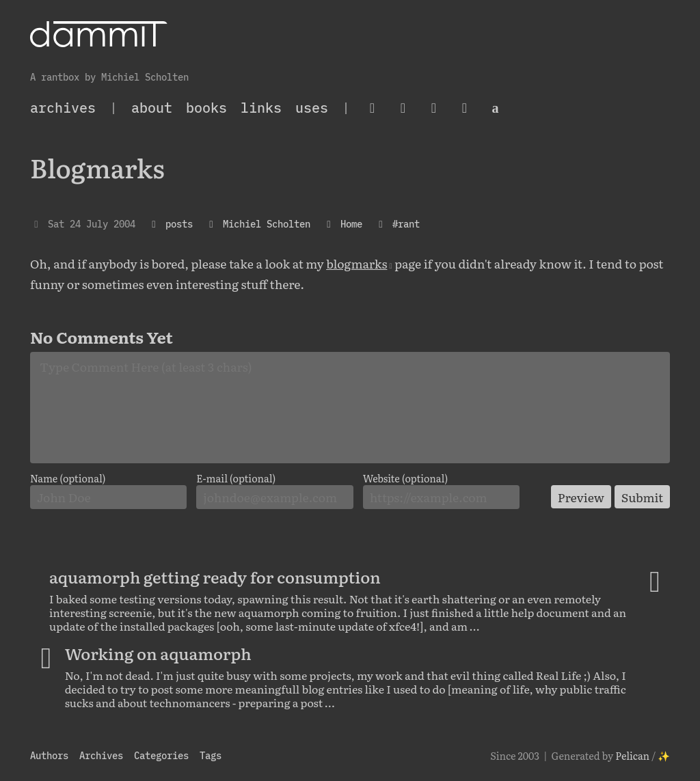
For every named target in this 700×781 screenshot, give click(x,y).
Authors (49, 755)
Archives (101, 755)
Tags (211, 755)
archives (63, 108)
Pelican (632, 755)
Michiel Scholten (267, 224)
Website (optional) (405, 478)
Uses (312, 108)
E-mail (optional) (236, 478)
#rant (406, 224)
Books (206, 108)
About (152, 108)
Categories (161, 755)
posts (179, 224)
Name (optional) (68, 478)
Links (261, 108)
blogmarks (356, 263)
